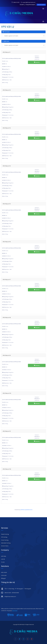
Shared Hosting (5, 534)
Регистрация (32, 5)
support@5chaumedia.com (28, 2)
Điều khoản (4, 572)
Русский (22, 5)
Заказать (37, 62)
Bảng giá (3, 578)
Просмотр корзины (41, 5)
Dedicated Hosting (6, 543)
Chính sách (4, 575)
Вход (27, 5)
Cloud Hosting (5, 540)
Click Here (15, 611)
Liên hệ (3, 559)
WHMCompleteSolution (26, 510)
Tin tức (3, 562)
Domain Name (5, 546)
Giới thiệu (4, 556)
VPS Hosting (4, 537)
